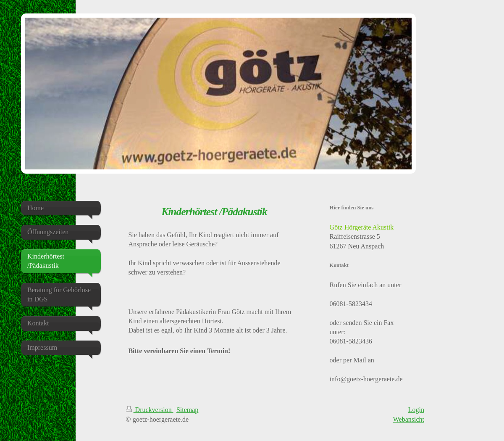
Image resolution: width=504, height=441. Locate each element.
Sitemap (187, 410)
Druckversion (150, 410)
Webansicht (409, 419)
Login (416, 410)
